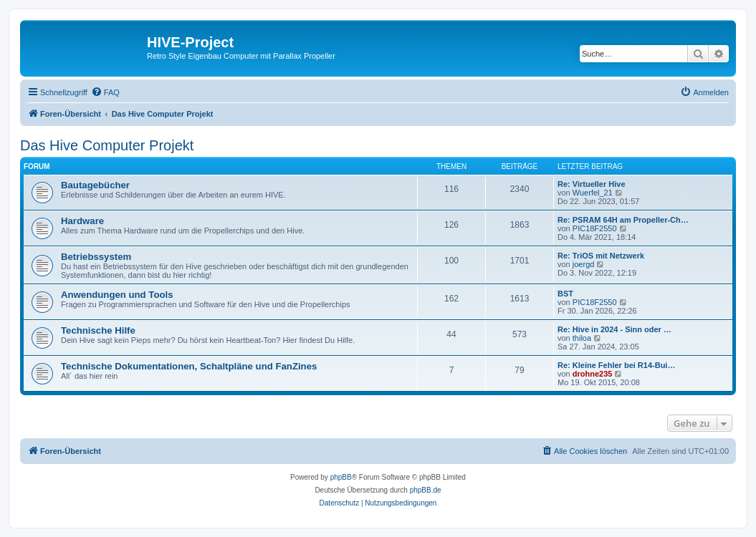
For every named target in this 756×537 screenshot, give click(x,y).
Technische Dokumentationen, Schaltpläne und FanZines (189, 366)
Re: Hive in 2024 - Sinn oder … (614, 329)
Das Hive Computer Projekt (107, 145)
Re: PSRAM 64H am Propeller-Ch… (623, 220)
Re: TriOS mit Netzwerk (601, 256)
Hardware (82, 221)
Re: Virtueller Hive (592, 184)
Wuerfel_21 (593, 193)
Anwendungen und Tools (117, 295)
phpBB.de (426, 490)
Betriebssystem (96, 257)
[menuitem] (105, 92)
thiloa (582, 338)
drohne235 (593, 374)
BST (565, 294)
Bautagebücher (95, 185)
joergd (584, 264)
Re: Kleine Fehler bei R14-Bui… (616, 365)
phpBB (341, 477)
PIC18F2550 (595, 228)
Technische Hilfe (98, 330)
